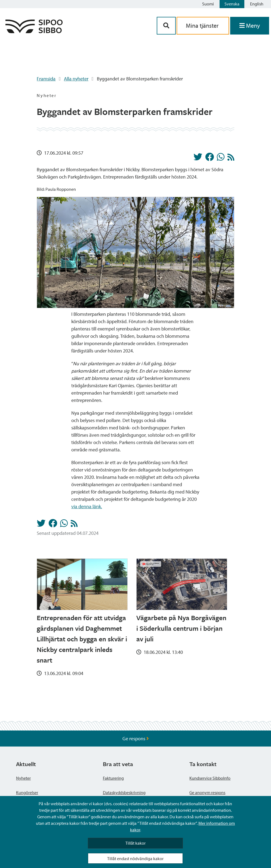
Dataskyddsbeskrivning (124, 792)
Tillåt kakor (135, 843)
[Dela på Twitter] (198, 158)
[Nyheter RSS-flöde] (231, 159)
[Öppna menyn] (250, 26)
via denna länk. (87, 506)
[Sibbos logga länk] (34, 31)
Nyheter (23, 778)
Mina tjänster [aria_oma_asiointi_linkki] (203, 26)
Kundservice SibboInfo (210, 778)
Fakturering (113, 778)
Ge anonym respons (207, 792)
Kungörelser (27, 792)
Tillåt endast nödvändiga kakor (135, 858)
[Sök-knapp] (166, 26)
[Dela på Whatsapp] (221, 158)
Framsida (46, 79)
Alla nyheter (76, 79)
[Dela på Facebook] (210, 158)
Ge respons (136, 739)
